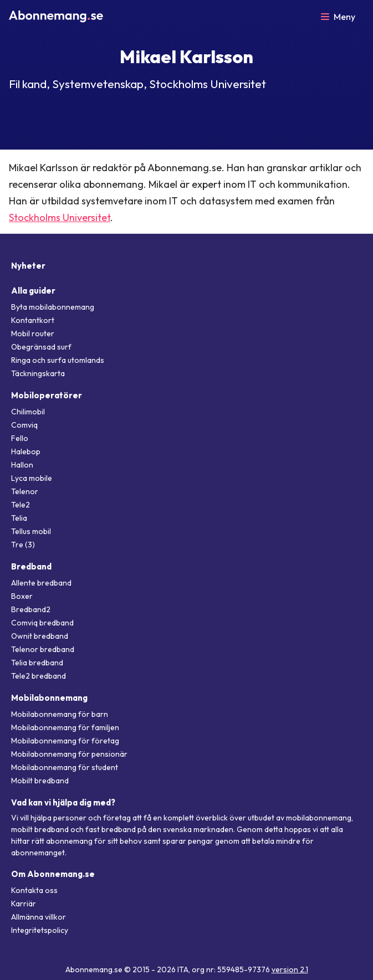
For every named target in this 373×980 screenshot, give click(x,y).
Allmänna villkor (39, 917)
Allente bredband (41, 583)
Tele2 (21, 505)
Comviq (24, 425)
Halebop (26, 451)
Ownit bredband (40, 636)
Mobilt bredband (40, 781)
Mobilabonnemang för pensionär (69, 754)
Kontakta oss (34, 890)
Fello (20, 438)
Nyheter (28, 266)
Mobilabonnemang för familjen (65, 727)
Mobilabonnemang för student (65, 767)
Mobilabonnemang (49, 698)
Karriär (24, 904)
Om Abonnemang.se (53, 874)
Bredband (31, 566)
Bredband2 (31, 609)
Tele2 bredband (39, 676)
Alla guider (33, 291)
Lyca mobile (32, 478)
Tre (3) (23, 545)
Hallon (22, 465)
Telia (19, 518)
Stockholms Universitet (60, 217)
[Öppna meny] (338, 17)
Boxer (22, 596)
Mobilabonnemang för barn (60, 714)
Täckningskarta (38, 373)
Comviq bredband (42, 623)
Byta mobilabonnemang (53, 307)
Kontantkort (33, 320)
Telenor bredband (43, 649)
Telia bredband (37, 663)
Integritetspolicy (40, 930)
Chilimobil (28, 412)
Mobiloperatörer (47, 395)
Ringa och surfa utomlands (58, 360)
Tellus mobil (31, 531)
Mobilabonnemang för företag (65, 741)
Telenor (25, 491)
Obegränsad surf (41, 347)
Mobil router (33, 333)
